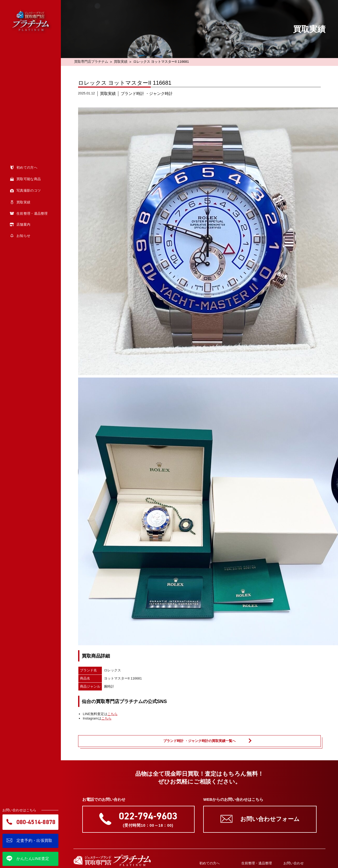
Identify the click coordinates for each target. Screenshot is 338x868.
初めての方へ (209, 863)
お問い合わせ (294, 863)
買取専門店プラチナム (91, 62)
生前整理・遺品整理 (257, 863)
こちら (112, 714)
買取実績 (121, 62)
